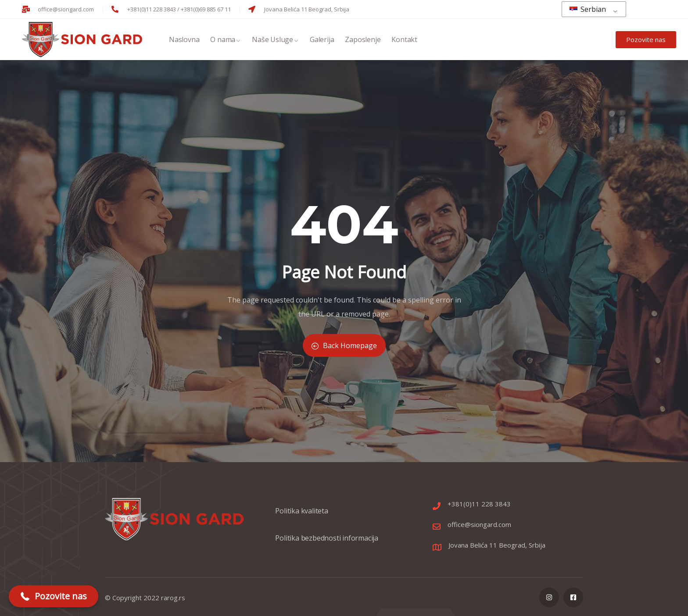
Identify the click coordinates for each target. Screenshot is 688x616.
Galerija (322, 41)
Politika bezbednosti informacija (327, 542)
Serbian (588, 9)
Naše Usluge (275, 41)
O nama (226, 41)
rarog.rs (173, 598)
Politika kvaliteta (301, 515)
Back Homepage (344, 345)
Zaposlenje (363, 41)
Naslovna (184, 41)
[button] (54, 596)
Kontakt (404, 41)
